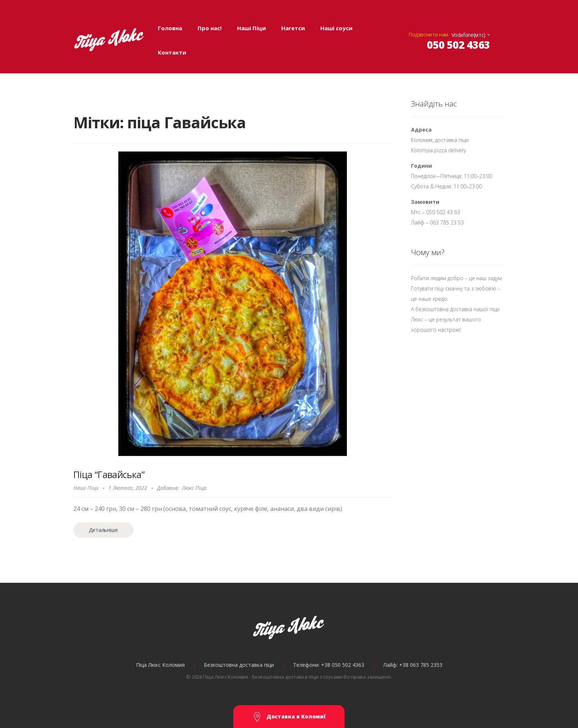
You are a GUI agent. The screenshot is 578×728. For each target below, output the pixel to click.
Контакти (172, 52)
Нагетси (293, 28)
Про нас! (210, 28)
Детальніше (103, 530)
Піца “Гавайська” (109, 474)
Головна (170, 28)
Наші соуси (336, 28)
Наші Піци (251, 28)
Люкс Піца (194, 488)
